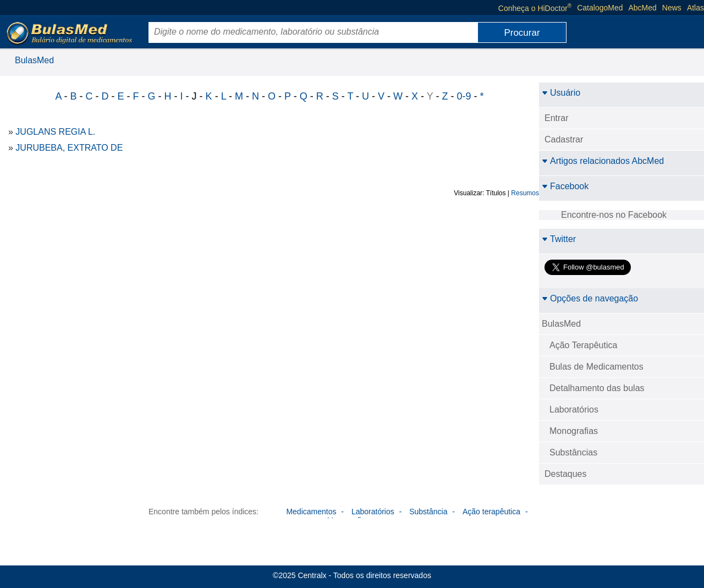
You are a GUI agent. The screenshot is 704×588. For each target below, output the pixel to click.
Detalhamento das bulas (597, 388)
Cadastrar (564, 139)
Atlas (695, 8)
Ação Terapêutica (583, 345)
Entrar (557, 118)
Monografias (574, 431)
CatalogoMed (600, 8)
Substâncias (573, 452)
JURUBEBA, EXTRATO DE (69, 148)
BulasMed (34, 60)
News (672, 8)
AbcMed (643, 8)
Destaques (566, 474)
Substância (428, 512)
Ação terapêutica (491, 512)
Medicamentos (311, 512)
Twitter (559, 239)
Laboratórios (574, 410)
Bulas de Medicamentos (596, 367)
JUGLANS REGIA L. (55, 132)
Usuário (561, 93)
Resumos (525, 193)
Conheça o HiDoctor (535, 8)
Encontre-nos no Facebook (614, 215)
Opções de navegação (590, 298)
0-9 (464, 96)
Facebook (565, 186)
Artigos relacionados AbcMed (603, 161)
